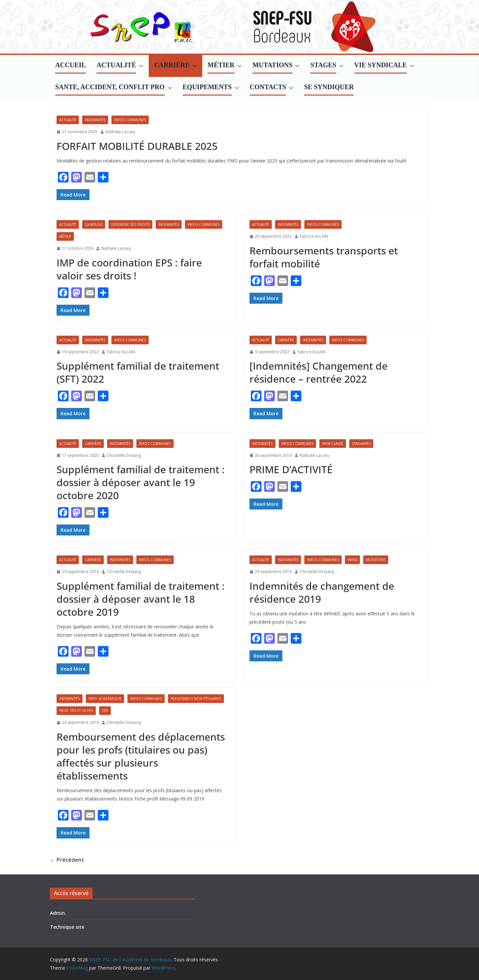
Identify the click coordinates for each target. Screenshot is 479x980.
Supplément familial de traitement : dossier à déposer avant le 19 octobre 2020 (141, 482)
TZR (105, 711)
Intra (352, 560)
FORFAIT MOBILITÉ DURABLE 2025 (137, 146)
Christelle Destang (124, 455)
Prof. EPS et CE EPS (76, 711)
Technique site (67, 927)
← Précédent (67, 860)
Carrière (286, 340)
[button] (140, 66)
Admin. (58, 913)
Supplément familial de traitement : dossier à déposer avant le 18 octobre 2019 (141, 599)
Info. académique (105, 699)
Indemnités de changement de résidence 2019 (322, 592)
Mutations (376, 560)
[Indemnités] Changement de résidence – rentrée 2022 (319, 372)
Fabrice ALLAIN (314, 236)
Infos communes (130, 120)
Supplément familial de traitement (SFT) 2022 (138, 372)
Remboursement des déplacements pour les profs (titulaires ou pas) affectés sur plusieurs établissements (141, 756)
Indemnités (95, 120)
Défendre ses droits (130, 224)
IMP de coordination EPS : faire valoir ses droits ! (129, 269)
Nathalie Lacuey (120, 132)
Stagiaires (361, 444)
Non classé (333, 444)
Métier (65, 236)
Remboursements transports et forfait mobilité (324, 257)
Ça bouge (94, 224)
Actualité (68, 120)
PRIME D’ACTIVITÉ (291, 469)
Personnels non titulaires (196, 699)
